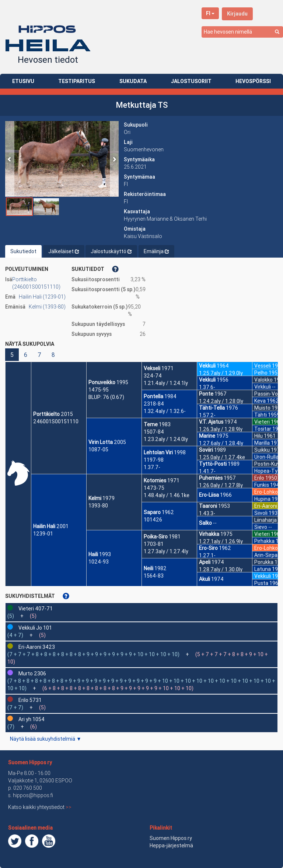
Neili (149, 568)
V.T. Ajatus (211, 422)
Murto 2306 (32, 674)
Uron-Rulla (266, 457)
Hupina (262, 499)
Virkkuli (263, 387)
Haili (93, 554)
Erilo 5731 (30, 700)
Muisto (262, 408)
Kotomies (155, 480)
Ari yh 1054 (32, 719)
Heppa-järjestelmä (171, 845)
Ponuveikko (102, 382)
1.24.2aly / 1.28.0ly (221, 401)
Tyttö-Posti (213, 464)
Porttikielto (46, 414)
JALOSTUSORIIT (191, 81)
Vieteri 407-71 (36, 609)
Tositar (263, 429)
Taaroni (208, 506)
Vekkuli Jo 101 (35, 628)
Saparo (152, 512)
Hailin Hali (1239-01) (42, 297)
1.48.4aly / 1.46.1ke (167, 495)
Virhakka (209, 534)
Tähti (261, 415)
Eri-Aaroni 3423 (37, 647)
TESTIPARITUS (77, 81)
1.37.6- (207, 387)
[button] (10, 159)
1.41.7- (207, 471)
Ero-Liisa (209, 495)
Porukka (264, 562)
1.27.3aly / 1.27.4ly (166, 551)
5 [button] (12, 355)
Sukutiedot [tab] (23, 251)
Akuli (205, 579)
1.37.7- (152, 467)
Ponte (206, 394)
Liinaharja (265, 520)
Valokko (263, 380)
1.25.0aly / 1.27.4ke (222, 457)
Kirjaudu (237, 14)
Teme (151, 424)
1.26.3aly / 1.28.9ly (221, 429)
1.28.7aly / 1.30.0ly (221, 569)
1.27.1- (207, 555)
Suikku (262, 450)
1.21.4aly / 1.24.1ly (166, 383)
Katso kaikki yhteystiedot (40, 807)
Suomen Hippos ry (30, 762)
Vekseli (152, 368)
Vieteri (262, 422)
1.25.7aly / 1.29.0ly (221, 373)
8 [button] (53, 355)
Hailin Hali (44, 526)
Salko (205, 523)
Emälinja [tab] (156, 251)
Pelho (261, 373)
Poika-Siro (156, 537)
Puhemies (211, 478)
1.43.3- (207, 513)
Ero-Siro (208, 548)
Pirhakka (264, 541)
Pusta (261, 583)
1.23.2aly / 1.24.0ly (166, 439)
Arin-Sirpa (266, 555)
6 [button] (26, 355)
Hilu (258, 436)
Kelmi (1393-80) (47, 307)
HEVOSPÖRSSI (253, 81)
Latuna (263, 569)
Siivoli (261, 513)
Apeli (205, 562)
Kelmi (95, 498)
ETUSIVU (23, 81)
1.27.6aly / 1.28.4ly (221, 443)
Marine (207, 436)
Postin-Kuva (268, 464)
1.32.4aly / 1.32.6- (165, 411)
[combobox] (242, 32)
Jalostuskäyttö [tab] (111, 251)
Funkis (262, 485)
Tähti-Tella (212, 408)
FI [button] (210, 13)
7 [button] (39, 355)
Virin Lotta (101, 442)
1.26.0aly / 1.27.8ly (221, 485)
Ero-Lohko (266, 492)
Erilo (259, 478)
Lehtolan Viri (158, 452)
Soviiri (206, 450)
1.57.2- (207, 415)
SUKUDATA (133, 81)
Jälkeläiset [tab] (64, 251)
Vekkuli (207, 366)
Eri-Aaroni (266, 506)
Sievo (261, 527)
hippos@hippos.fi (33, 795)
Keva (260, 401)
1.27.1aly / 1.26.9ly (221, 541)
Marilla (262, 443)
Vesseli (263, 366)
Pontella (153, 396)
